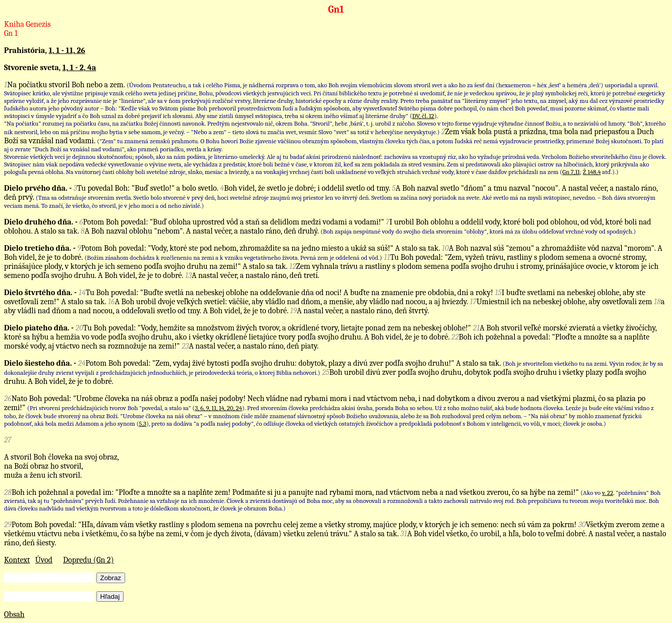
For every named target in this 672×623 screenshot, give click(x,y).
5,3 (143, 423)
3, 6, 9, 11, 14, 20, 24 (218, 408)
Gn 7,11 (571, 172)
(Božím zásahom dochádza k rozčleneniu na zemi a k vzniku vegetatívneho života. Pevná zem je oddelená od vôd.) (233, 258)
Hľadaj (110, 597)
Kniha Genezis (27, 24)
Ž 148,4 (592, 172)
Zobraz (111, 578)
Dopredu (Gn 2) (89, 560)
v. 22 (607, 493)
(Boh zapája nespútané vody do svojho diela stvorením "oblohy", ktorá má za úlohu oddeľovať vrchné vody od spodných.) (478, 231)
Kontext (17, 560)
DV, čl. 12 (423, 116)
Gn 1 (11, 33)
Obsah (14, 614)
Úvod (44, 560)
